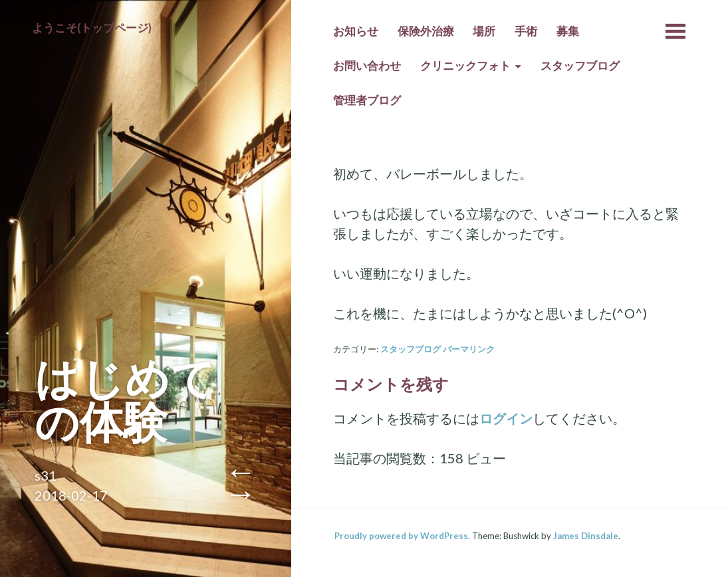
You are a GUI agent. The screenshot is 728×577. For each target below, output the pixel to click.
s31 (46, 475)
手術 (526, 31)
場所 (484, 31)
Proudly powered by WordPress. (402, 536)
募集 (568, 31)
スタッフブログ (580, 66)
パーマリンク (469, 349)
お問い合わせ (367, 66)
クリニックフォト (465, 66)
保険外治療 (426, 31)
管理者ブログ (367, 100)
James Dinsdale (586, 536)
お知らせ (356, 31)
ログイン (506, 418)
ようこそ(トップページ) (92, 28)
